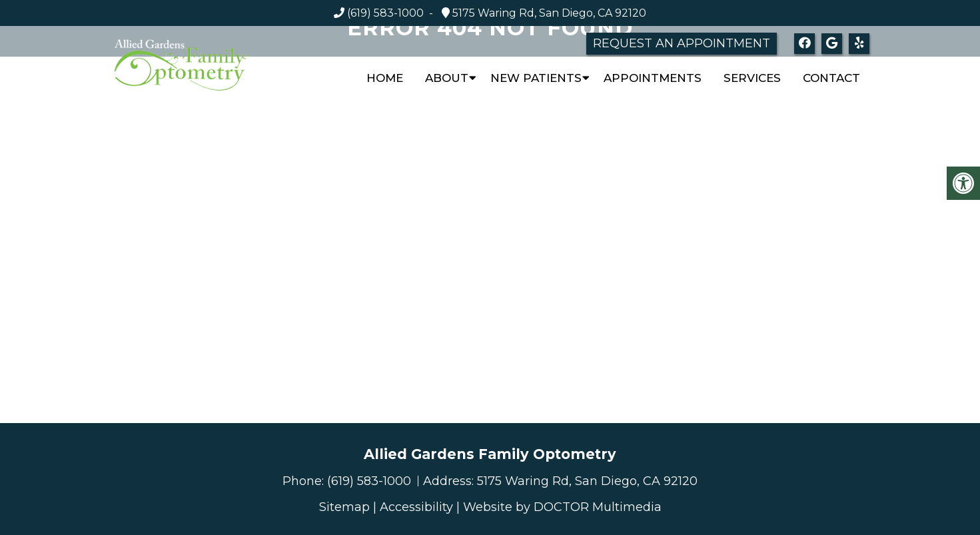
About (447, 78)
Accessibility (416, 507)
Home (385, 78)
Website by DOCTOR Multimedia (562, 507)
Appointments (653, 78)
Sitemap (344, 507)
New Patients (536, 78)
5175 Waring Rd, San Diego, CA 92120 (548, 13)
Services (752, 78)
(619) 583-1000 (385, 13)
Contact (831, 78)
